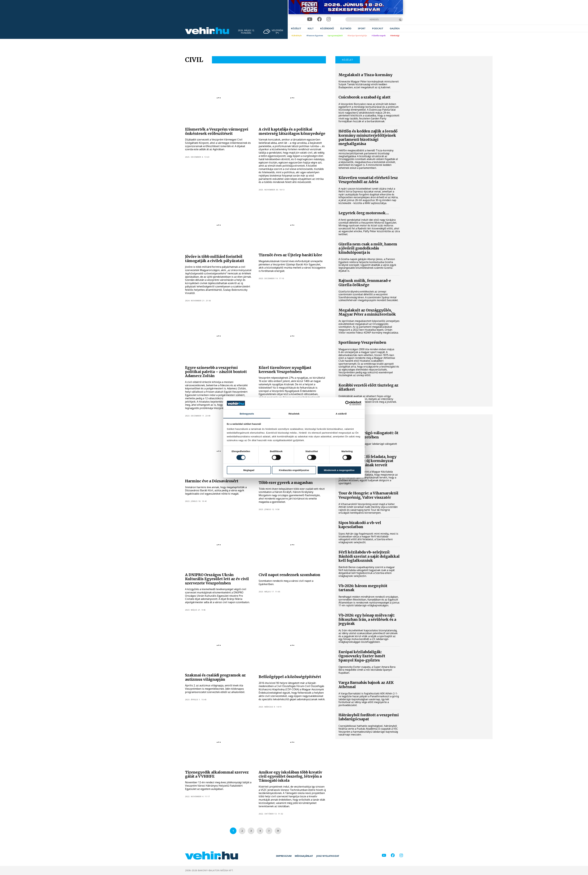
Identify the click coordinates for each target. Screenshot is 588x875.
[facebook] (319, 19)
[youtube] (310, 19)
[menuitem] (296, 28)
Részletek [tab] (294, 414)
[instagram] (329, 19)
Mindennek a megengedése (339, 470)
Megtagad (249, 470)
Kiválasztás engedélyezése (294, 470)
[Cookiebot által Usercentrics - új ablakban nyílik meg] (348, 403)
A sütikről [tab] (341, 414)
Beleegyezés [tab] (247, 414)
